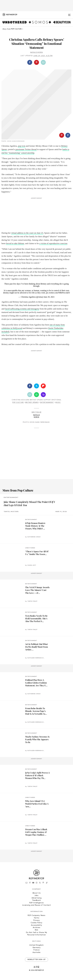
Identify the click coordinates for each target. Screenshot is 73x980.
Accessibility (36, 925)
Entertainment (47, 403)
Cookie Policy (36, 923)
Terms (37, 918)
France (36, 950)
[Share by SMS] (43, 395)
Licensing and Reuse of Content (37, 905)
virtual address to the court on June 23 (27, 233)
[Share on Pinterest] (36, 62)
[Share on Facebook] (30, 62)
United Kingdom (36, 945)
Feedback (37, 900)
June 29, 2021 (49, 297)
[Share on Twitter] (36, 386)
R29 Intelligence (36, 903)
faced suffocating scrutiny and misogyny (22, 309)
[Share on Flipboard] (43, 386)
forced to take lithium (15, 243)
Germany (37, 948)
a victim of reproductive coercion (53, 243)
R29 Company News (36, 915)
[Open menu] (69, 14)
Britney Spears (32, 403)
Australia (36, 952)
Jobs (36, 896)
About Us (37, 893)
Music (58, 403)
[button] (37, 62)
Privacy (36, 920)
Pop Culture (18, 403)
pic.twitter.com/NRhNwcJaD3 (58, 293)
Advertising (37, 898)
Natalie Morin (37, 52)
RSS (36, 930)
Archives (37, 928)
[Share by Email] (43, 62)
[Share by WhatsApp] (36, 395)
